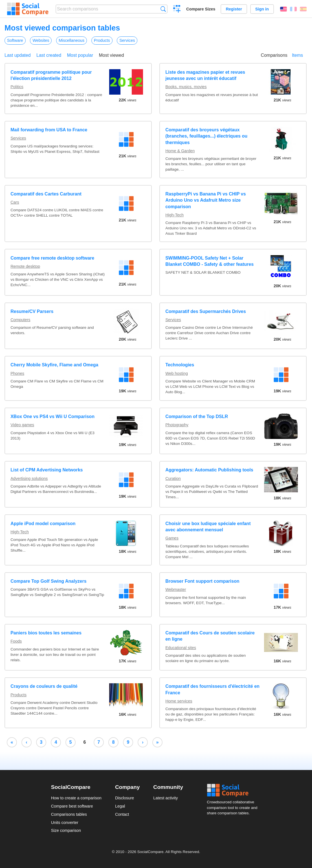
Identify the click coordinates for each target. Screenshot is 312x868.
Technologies (180, 365)
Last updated (18, 55)
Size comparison (66, 830)
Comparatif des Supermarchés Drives (206, 311)
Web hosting (177, 373)
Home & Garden (180, 151)
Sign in (262, 9)
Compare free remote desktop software (52, 258)
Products (102, 40)
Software (15, 40)
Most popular (80, 55)
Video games (22, 425)
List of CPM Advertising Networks (47, 470)
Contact (122, 814)
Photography (177, 425)
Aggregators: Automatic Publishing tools (209, 470)
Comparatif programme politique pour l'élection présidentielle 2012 (51, 75)
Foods (16, 641)
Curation (173, 478)
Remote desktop (25, 266)
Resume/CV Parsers (32, 311)
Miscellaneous (72, 40)
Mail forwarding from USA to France (49, 130)
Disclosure (125, 798)
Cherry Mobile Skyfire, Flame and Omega (54, 365)
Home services (179, 701)
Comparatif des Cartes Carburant (46, 194)
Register (234, 9)
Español (303, 9)
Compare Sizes (201, 9)
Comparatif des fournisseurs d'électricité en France (212, 689)
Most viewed (111, 55)
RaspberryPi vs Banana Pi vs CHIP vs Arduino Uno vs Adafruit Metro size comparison (206, 200)
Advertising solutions (29, 478)
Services (127, 40)
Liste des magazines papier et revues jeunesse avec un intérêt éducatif (205, 75)
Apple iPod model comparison (43, 524)
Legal (120, 806)
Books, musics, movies (186, 87)
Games (172, 538)
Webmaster (176, 589)
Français (293, 9)
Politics (17, 87)
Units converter (65, 823)
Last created (49, 55)
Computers (20, 320)
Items (297, 55)
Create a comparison (177, 10)
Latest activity (165, 798)
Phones (17, 373)
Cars (15, 202)
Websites (41, 40)
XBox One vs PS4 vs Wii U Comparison (52, 416)
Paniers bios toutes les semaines (46, 633)
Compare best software (72, 806)
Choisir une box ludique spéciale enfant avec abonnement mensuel (208, 527)
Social (234, 790)
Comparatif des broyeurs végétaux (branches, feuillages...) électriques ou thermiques (206, 136)
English (284, 9)
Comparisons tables (69, 814)
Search (163, 9)
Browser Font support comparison (202, 581)
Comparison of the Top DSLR (197, 416)
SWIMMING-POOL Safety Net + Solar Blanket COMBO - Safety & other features (209, 261)
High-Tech (174, 215)
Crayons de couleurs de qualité (44, 686)
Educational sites (181, 648)
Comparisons (274, 55)
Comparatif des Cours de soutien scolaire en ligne (210, 636)
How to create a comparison (76, 798)
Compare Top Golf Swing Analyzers (48, 581)
